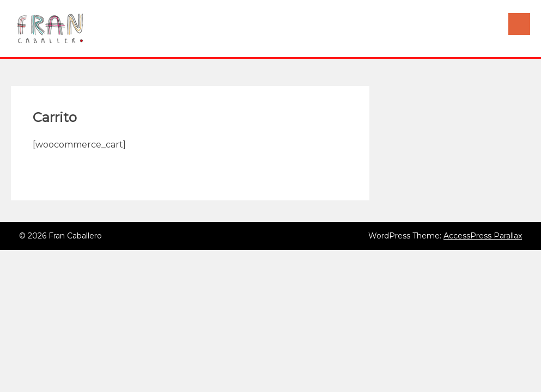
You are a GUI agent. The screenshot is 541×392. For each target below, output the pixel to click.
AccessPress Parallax (483, 236)
